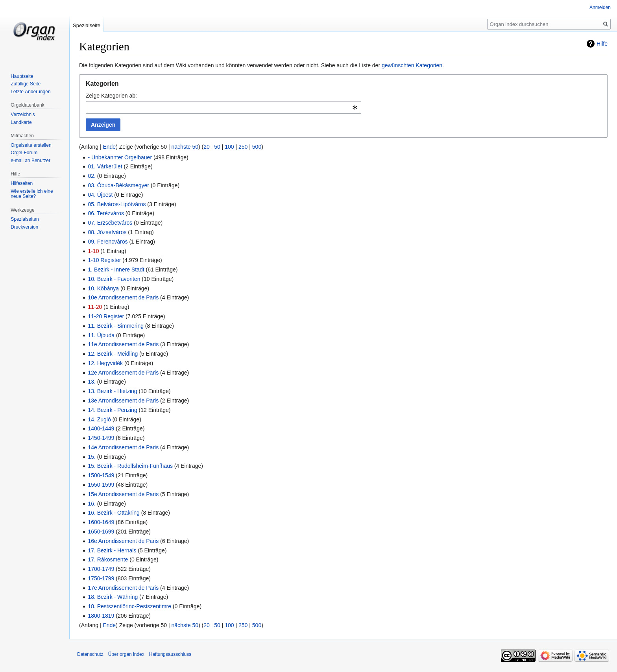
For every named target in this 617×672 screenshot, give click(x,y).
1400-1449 (101, 428)
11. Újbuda (101, 335)
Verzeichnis (23, 114)
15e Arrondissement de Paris (123, 494)
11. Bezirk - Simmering (116, 326)
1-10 (93, 251)
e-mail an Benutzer (30, 161)
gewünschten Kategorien (412, 65)
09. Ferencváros (108, 242)
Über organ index (126, 654)
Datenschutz (90, 654)
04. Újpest (100, 195)
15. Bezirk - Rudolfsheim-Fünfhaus (130, 466)
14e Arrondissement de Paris (123, 447)
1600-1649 (101, 522)
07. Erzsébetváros (110, 223)
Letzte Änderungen (30, 92)
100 (229, 147)
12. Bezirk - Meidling (113, 354)
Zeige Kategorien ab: (111, 96)
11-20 (95, 307)
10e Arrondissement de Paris (123, 297)
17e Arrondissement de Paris (123, 588)
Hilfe (602, 44)
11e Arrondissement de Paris (123, 344)
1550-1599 (101, 485)
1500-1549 (101, 475)
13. (91, 382)
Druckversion (24, 227)
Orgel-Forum (24, 153)
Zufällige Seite (26, 84)
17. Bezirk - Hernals (112, 550)
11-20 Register (106, 316)
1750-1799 (101, 578)
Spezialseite (87, 25)
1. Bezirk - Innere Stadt (116, 270)
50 (217, 147)
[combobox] (224, 107)
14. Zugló (99, 419)
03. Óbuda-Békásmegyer (118, 185)
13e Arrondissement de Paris (123, 401)
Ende (109, 147)
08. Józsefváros (107, 232)
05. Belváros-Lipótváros (117, 204)
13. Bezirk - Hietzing (112, 391)
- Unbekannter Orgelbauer (120, 157)
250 (243, 147)
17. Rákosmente (108, 559)
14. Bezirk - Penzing (112, 410)
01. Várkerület (105, 166)
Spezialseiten (25, 219)
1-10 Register (104, 260)
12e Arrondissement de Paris (123, 373)
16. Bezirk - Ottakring (114, 513)
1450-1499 (101, 438)
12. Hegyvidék (105, 363)
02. (91, 176)
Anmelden (600, 7)
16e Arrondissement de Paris (123, 541)
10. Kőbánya (103, 288)
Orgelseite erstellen (31, 145)
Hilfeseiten (22, 183)
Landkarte (21, 122)
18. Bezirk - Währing (113, 597)
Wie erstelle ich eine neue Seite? (32, 194)
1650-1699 (101, 532)
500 (257, 147)
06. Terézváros (106, 213)
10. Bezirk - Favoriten (114, 279)
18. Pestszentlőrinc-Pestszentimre (129, 606)
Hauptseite (22, 76)
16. (91, 504)
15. (91, 457)
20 (207, 147)
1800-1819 (101, 616)
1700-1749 (101, 569)
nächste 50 (185, 147)
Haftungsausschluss (170, 654)
